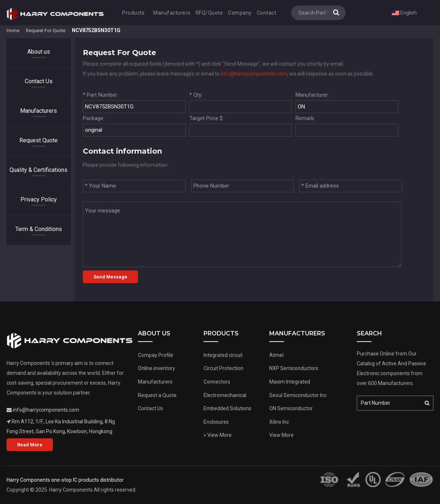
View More (281, 435)
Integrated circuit (223, 355)
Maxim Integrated (290, 382)
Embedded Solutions (227, 408)
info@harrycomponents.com (254, 74)
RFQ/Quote (209, 13)
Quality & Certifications (38, 170)
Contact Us (39, 81)
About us (39, 52)
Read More (30, 445)
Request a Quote (157, 395)
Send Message (110, 277)
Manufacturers (172, 13)
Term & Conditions (39, 229)
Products (133, 13)
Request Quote (38, 140)
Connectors (217, 382)
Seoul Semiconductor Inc (298, 395)
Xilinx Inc (279, 422)
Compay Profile (156, 355)
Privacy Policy (39, 199)
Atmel (276, 355)
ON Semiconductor (291, 408)
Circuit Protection (223, 368)
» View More (218, 435)
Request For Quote (46, 30)
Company (240, 13)
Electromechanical (225, 395)
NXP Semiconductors (294, 368)
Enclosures (216, 422)
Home (13, 30)
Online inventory (157, 368)
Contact (267, 13)
